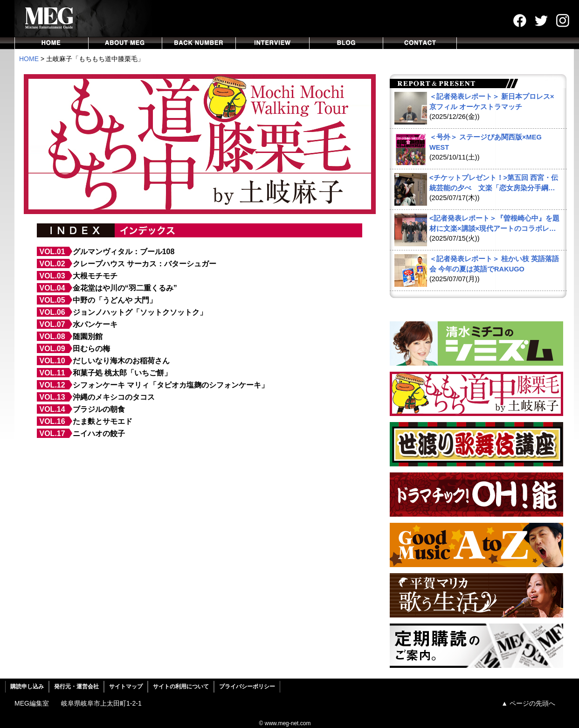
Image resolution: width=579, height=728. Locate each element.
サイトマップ (126, 686)
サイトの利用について (181, 686)
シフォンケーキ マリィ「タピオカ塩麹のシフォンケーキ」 (171, 385)
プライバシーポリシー (247, 686)
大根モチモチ (95, 276)
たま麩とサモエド (103, 421)
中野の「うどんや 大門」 (115, 300)
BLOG (346, 43)
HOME (52, 43)
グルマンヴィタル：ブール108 (124, 252)
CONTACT (420, 43)
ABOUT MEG (125, 43)
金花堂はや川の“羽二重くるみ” (125, 288)
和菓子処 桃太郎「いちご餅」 (122, 373)
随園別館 (88, 336)
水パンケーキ (95, 324)
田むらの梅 (91, 349)
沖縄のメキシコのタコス (114, 397)
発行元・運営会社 (76, 686)
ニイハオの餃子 (99, 433)
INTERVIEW (273, 43)
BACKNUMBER (199, 43)
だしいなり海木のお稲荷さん (121, 361)
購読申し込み (27, 686)
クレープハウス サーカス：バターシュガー (145, 264)
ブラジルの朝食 (99, 409)
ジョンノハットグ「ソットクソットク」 (140, 312)
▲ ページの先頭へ (528, 703)
